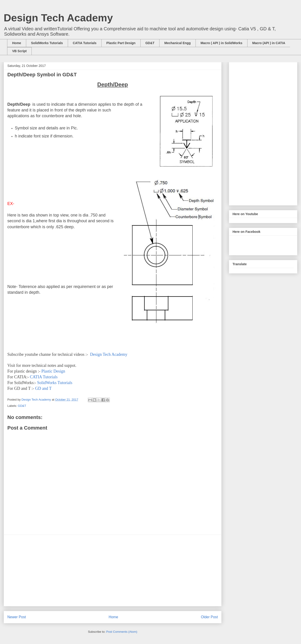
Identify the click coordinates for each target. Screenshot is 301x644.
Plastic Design (54, 371)
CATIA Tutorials (85, 43)
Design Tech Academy (58, 18)
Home (17, 43)
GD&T (150, 43)
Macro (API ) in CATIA (269, 43)
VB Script (19, 51)
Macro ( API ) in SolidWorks (221, 43)
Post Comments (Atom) (122, 632)
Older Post (209, 617)
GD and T (43, 388)
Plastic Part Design (121, 43)
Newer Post (17, 617)
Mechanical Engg (177, 43)
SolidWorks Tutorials (47, 43)
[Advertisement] (113, 570)
